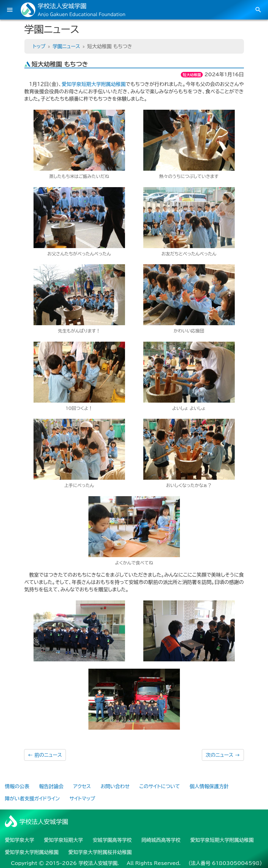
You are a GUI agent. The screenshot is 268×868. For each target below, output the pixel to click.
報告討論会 (51, 786)
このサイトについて (160, 786)
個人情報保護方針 (209, 786)
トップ (39, 46)
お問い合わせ (115, 786)
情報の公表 (17, 786)
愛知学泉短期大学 (63, 840)
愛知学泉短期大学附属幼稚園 (94, 84)
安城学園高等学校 (112, 840)
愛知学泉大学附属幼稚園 (32, 852)
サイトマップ (82, 799)
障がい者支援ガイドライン (32, 799)
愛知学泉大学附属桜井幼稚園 (100, 852)
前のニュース (45, 755)
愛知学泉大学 (20, 840)
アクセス (82, 786)
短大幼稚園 (192, 75)
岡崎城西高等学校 (161, 840)
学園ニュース (66, 46)
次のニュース (223, 755)
